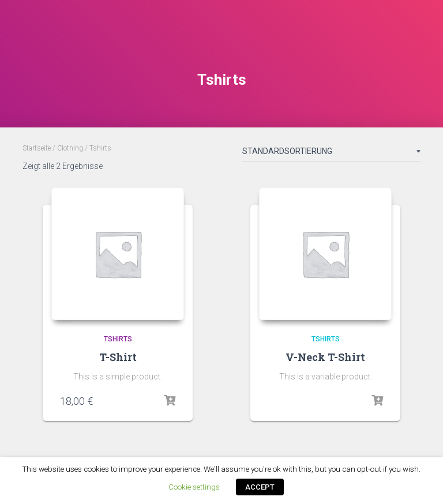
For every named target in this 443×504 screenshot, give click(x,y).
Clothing (70, 148)
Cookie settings (194, 487)
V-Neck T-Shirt (325, 357)
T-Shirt (118, 357)
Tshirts (118, 339)
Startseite (37, 148)
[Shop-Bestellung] (331, 153)
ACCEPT (260, 487)
